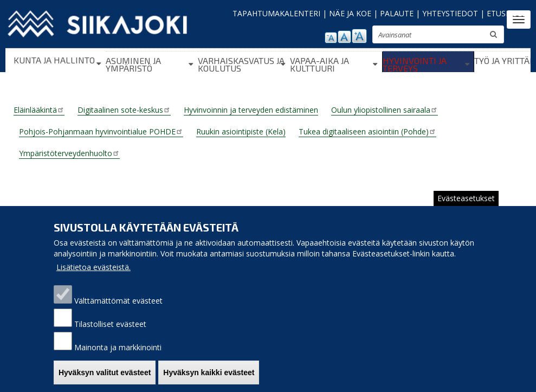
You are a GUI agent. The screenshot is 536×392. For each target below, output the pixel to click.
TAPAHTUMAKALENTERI (276, 13)
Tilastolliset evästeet (110, 324)
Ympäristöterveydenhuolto (69, 153)
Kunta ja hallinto (54, 60)
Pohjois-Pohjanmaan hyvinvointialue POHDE (101, 131)
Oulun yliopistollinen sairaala (385, 110)
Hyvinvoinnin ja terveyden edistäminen (251, 110)
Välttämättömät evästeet (118, 301)
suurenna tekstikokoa (359, 36)
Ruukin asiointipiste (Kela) (241, 131)
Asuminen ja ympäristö (133, 64)
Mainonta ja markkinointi (118, 347)
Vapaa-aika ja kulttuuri (319, 64)
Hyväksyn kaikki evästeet (209, 372)
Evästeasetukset (466, 198)
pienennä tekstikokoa (331, 38)
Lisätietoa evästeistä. (93, 267)
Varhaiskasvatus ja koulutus (241, 64)
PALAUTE (397, 13)
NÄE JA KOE (350, 13)
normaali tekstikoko (344, 37)
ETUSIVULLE (509, 13)
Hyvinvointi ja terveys (415, 64)
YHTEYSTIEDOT (450, 13)
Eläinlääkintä (39, 110)
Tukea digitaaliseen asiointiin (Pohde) (367, 131)
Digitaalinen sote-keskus (124, 110)
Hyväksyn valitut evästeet (105, 372)
